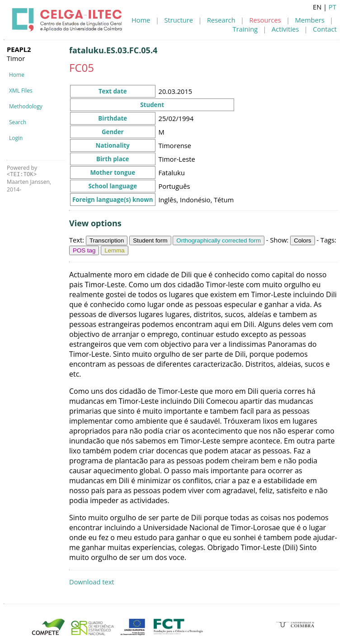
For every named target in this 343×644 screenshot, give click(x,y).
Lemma (114, 250)
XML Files (21, 91)
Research (221, 20)
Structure (179, 20)
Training (245, 29)
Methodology (26, 106)
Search (18, 122)
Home (141, 20)
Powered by (22, 171)
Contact (325, 29)
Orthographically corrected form (218, 240)
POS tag (84, 250)
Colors (303, 240)
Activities (285, 29)
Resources (265, 20)
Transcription (107, 240)
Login (16, 138)
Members (310, 20)
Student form (150, 240)
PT (332, 7)
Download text (92, 582)
